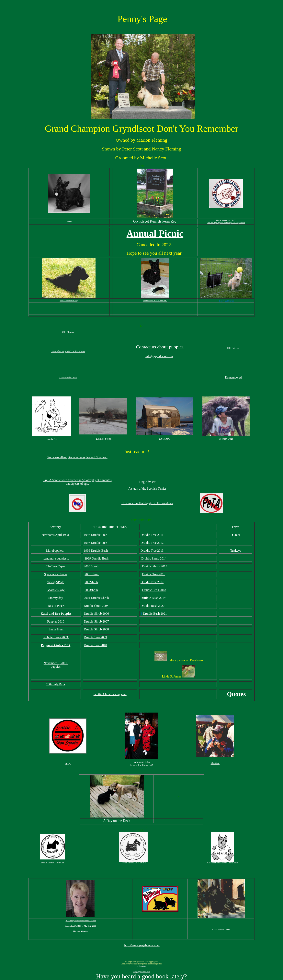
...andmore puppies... (56, 558)
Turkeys (236, 551)
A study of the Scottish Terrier (147, 489)
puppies (56, 667)
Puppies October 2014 (56, 645)
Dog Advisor (147, 482)
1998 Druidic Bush (96, 551)
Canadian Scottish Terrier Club (52, 863)
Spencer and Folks (56, 574)
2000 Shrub (91, 566)
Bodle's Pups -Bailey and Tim (155, 301)
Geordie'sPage (56, 590)
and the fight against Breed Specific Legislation (226, 222)
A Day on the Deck (117, 821)
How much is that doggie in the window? (147, 503)
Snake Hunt (56, 629)
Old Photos (68, 332)
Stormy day (56, 598)
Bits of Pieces (56, 606)
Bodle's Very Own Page (69, 301)
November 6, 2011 (56, 663)
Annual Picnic (155, 233)
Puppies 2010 (56, 621)
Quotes (236, 694)
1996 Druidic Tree (95, 535)
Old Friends (233, 348)
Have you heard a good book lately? (141, 976)
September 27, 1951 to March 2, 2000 (80, 926)
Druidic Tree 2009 (95, 637)
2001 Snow (164, 439)
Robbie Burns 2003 (56, 637)
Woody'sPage (56, 582)
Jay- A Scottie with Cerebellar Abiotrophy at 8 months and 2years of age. (77, 482)
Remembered (233, 377)
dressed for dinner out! (141, 765)
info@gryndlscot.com (159, 356)
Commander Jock (68, 377)
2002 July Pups (56, 684)
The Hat (215, 763)
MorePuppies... (56, 551)
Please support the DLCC (226, 220)
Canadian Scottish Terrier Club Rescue (223, 863)
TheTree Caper (56, 566)
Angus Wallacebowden (221, 929)
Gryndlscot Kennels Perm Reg (155, 221)
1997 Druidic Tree (95, 543)
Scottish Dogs (226, 439)
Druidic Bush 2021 (155, 614)
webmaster (141, 966)
